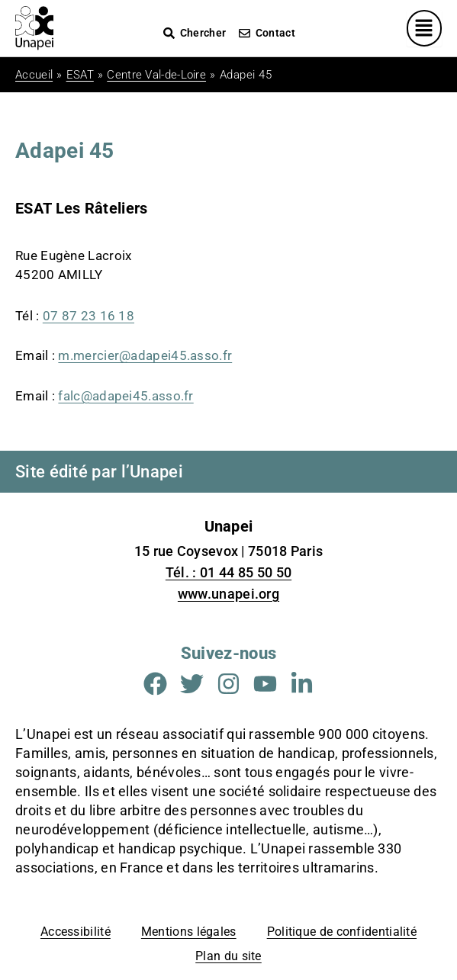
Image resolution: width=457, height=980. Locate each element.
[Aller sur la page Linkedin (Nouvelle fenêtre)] (302, 684)
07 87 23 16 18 (89, 316)
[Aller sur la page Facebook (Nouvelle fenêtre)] (155, 684)
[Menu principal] (425, 28)
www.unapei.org (228, 594)
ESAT (80, 75)
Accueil (34, 75)
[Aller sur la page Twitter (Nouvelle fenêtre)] (192, 684)
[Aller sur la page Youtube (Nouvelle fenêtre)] (265, 684)
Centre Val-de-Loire (156, 75)
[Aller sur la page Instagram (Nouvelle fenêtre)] (228, 684)
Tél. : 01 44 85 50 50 (228, 572)
